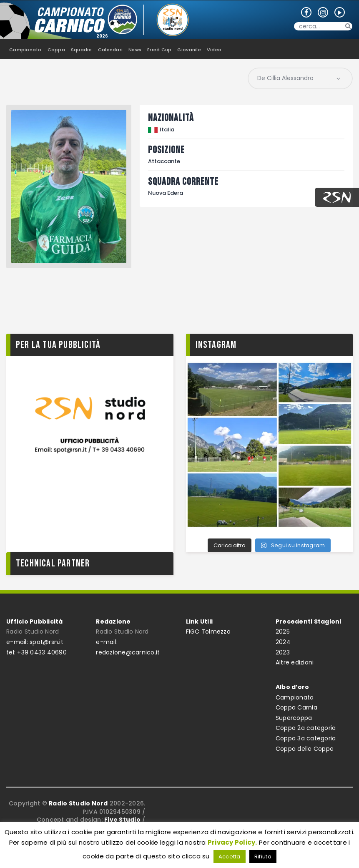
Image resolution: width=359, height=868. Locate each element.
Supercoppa (294, 718)
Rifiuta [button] (263, 857)
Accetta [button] (230, 857)
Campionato (295, 697)
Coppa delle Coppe (305, 749)
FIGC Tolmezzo (208, 632)
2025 (283, 632)
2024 (283, 642)
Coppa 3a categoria (306, 738)
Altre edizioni (295, 662)
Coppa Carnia (296, 707)
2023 (283, 652)
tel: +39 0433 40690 (36, 652)
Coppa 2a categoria (306, 728)
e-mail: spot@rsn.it (35, 642)
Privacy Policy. (232, 842)
